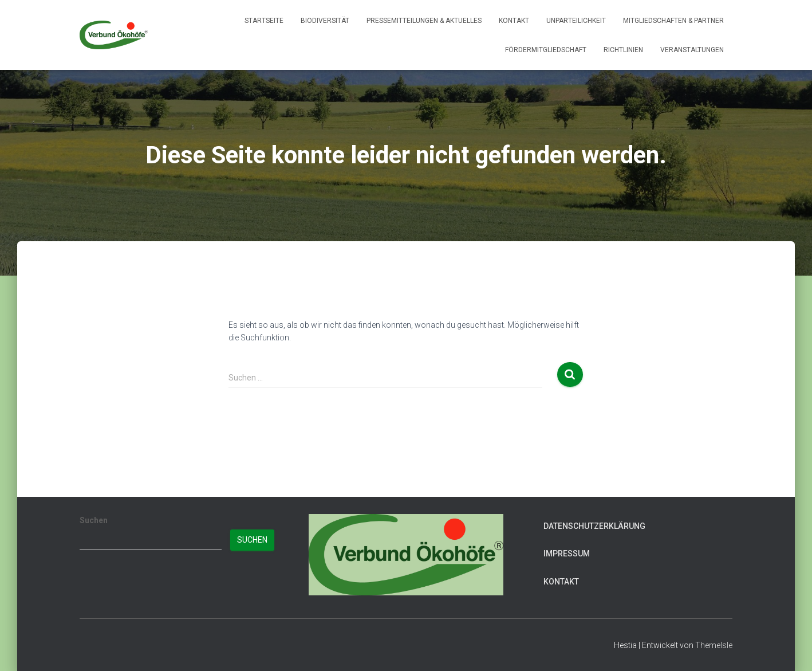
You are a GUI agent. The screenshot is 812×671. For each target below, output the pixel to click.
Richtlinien (623, 50)
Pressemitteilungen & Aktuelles (424, 21)
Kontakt (514, 21)
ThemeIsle (714, 645)
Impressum (567, 554)
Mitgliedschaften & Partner (673, 21)
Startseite (264, 21)
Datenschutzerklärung (594, 526)
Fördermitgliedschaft (546, 50)
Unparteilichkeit (576, 21)
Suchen (94, 520)
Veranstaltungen (692, 50)
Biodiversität (325, 21)
